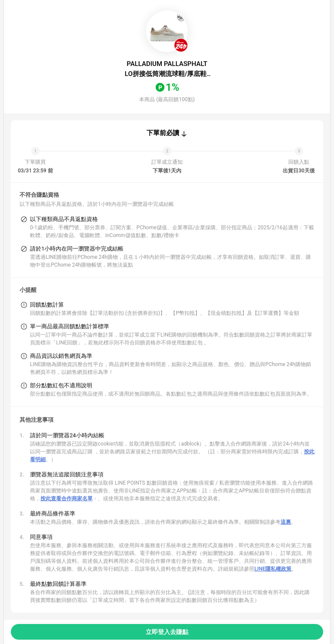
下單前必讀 (163, 133)
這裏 (286, 522)
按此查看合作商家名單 (67, 499)
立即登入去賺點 (167, 632)
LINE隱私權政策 (273, 569)
